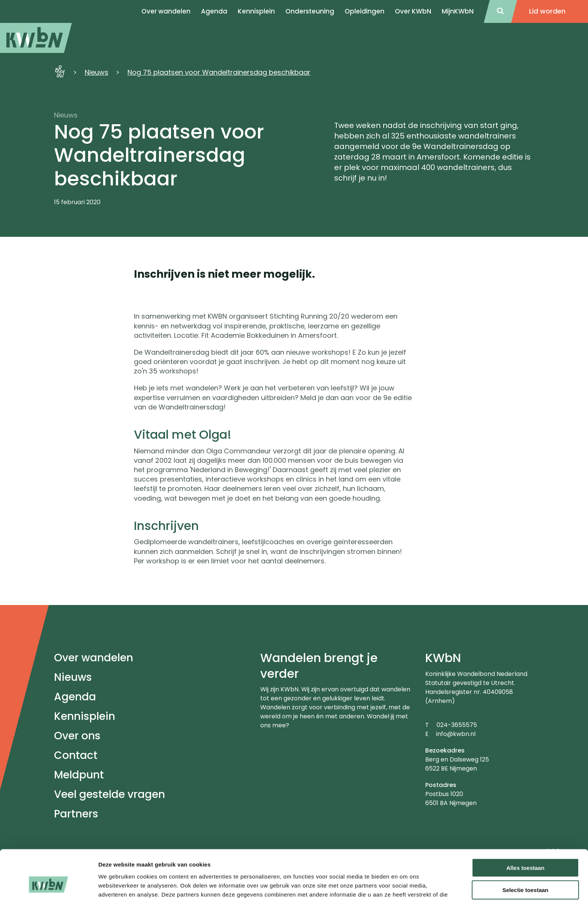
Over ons (77, 736)
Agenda (75, 697)
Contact (76, 755)
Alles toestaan (525, 825)
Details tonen (405, 885)
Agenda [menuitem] (214, 11)
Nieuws (97, 72)
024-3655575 (457, 725)
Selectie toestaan (526, 847)
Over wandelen (94, 658)
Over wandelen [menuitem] (166, 11)
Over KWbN (413, 11)
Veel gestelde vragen (109, 794)
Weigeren (525, 869)
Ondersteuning (310, 11)
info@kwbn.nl (456, 734)
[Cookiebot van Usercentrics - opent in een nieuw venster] (49, 885)
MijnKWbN (458, 11)
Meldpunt (79, 775)
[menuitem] (36, 38)
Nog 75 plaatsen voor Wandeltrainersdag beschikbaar (219, 72)
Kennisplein (256, 11)
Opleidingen (364, 11)
